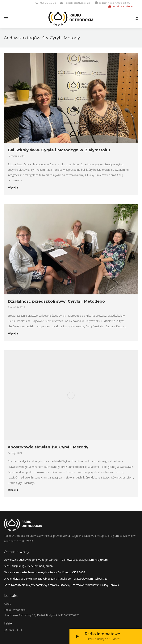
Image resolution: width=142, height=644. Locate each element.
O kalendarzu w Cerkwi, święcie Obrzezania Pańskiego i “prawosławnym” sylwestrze (56, 579)
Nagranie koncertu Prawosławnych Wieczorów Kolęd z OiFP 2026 (44, 572)
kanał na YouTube (123, 6)
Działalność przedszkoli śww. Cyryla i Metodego (56, 301)
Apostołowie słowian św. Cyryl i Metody (48, 447)
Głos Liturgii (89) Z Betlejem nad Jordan (28, 566)
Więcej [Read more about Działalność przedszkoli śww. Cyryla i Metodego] (13, 333)
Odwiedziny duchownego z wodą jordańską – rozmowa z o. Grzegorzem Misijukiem (56, 560)
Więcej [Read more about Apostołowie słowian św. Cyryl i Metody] (13, 490)
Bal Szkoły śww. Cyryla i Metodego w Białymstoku (59, 150)
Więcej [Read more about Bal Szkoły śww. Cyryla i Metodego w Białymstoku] (13, 188)
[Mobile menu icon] (6, 19)
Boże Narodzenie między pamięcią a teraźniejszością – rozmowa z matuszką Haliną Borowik (61, 585)
